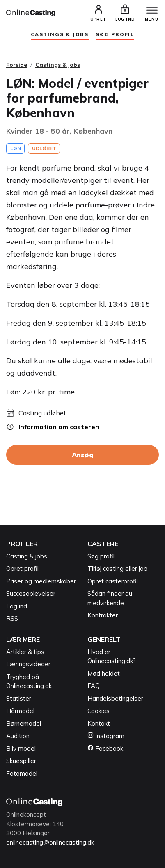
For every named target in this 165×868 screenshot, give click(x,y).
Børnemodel (24, 723)
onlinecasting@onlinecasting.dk (50, 842)
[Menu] (152, 11)
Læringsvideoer (28, 664)
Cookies (99, 711)
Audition (18, 736)
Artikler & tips (25, 652)
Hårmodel (20, 711)
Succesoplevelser (31, 593)
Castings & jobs (60, 34)
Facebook (105, 748)
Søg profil (101, 556)
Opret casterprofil (113, 581)
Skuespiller (21, 761)
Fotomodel (22, 773)
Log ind (17, 606)
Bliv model (21, 748)
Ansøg (83, 455)
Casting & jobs (27, 556)
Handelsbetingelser (115, 698)
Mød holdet (104, 673)
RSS (12, 619)
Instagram (106, 736)
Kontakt (99, 723)
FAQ (94, 686)
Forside (17, 65)
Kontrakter (103, 615)
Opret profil (22, 568)
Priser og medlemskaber (41, 581)
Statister (19, 698)
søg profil (115, 34)
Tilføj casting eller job (117, 568)
